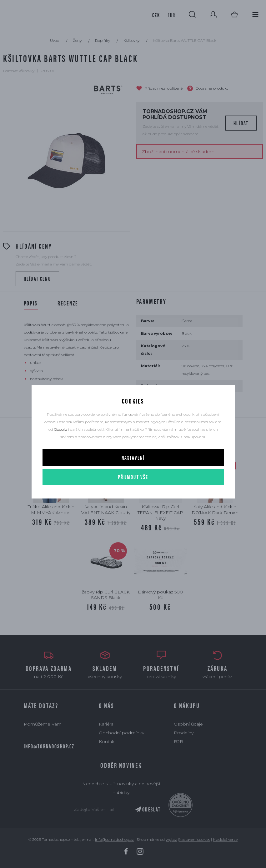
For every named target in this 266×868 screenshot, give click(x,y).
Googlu (61, 429)
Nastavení (133, 457)
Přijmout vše (133, 477)
